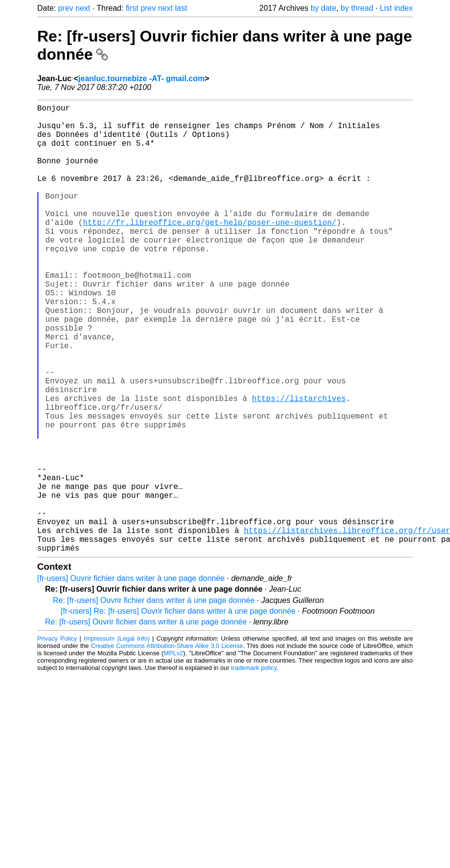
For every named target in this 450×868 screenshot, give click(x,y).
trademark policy (254, 768)
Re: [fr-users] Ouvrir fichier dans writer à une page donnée (154, 700)
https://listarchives (299, 465)
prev (66, 8)
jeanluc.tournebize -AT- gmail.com (141, 78)
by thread (357, 8)
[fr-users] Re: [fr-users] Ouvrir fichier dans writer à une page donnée (178, 711)
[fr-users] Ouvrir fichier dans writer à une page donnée (131, 678)
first (132, 8)
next (83, 8)
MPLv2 (174, 753)
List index (396, 8)
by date (323, 8)
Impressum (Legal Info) (117, 738)
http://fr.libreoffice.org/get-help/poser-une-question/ (209, 249)
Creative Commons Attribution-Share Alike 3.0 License (167, 746)
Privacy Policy (57, 738)
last (181, 8)
